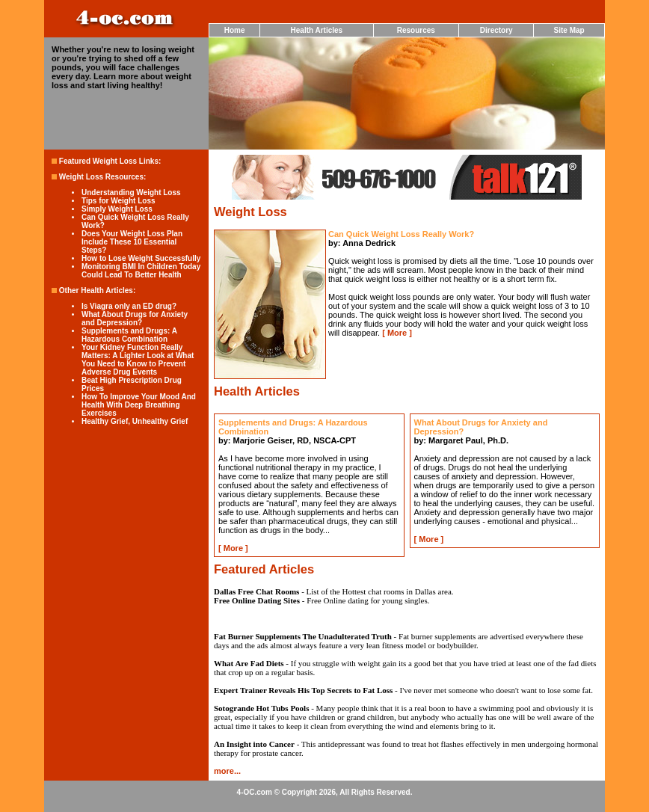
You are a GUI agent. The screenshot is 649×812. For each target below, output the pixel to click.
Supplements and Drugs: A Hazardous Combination (129, 335)
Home (235, 30)
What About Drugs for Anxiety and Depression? (135, 319)
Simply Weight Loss (117, 209)
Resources (416, 30)
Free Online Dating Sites (257, 600)
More (397, 333)
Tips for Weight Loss (119, 201)
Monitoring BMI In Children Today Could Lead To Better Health (141, 271)
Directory (496, 30)
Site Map (569, 30)
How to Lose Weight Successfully (141, 258)
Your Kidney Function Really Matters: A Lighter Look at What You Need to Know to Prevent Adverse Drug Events (138, 360)
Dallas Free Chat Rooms (256, 591)
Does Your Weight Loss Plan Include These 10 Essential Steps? (132, 242)
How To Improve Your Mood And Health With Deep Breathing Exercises (139, 405)
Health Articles (317, 30)
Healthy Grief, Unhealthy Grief (135, 421)
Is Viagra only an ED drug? (129, 306)
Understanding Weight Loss (131, 193)
